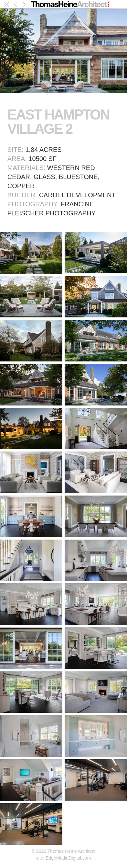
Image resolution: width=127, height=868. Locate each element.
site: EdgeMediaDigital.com (64, 858)
